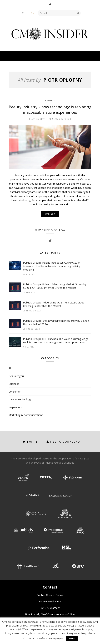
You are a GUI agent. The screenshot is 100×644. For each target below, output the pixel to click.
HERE (38, 625)
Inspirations (16, 407)
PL (23, 13)
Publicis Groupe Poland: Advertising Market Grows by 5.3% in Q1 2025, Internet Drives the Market (55, 286)
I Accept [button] (72, 638)
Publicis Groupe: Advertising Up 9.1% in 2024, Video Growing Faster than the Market (54, 304)
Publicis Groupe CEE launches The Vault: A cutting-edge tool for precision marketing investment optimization (56, 341)
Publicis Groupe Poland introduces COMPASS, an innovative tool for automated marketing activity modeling (52, 266)
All (10, 368)
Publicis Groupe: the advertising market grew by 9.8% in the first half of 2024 (56, 322)
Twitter (31, 442)
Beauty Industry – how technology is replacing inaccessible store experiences (50, 109)
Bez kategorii (16, 376)
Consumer (15, 391)
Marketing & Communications (26, 415)
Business (50, 101)
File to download (63, 442)
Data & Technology (20, 399)
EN (33, 13)
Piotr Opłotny (37, 119)
